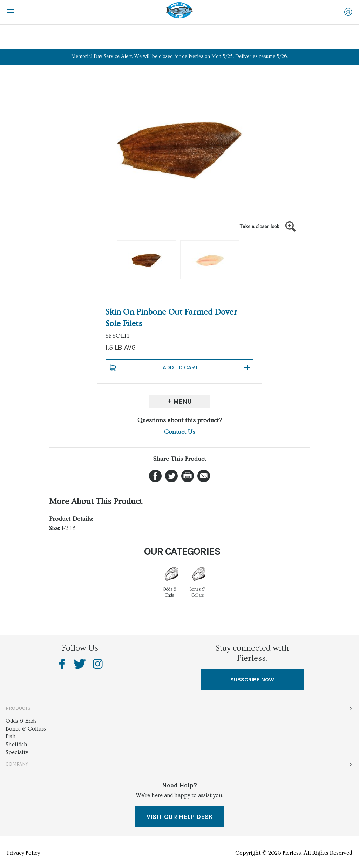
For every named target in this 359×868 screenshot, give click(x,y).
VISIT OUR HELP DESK (180, 817)
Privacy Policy (23, 853)
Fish (11, 736)
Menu (182, 402)
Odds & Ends (21, 721)
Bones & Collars (26, 729)
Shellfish (16, 745)
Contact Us (180, 432)
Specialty (17, 752)
